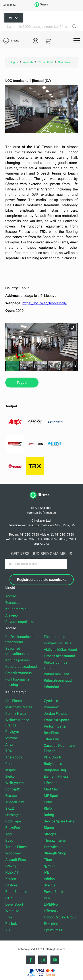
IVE (46, 872)
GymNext (51, 701)
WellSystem (14, 783)
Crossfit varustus (18, 673)
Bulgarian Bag (55, 770)
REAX (48, 808)
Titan (48, 860)
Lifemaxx (51, 911)
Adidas (49, 879)
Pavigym (12, 732)
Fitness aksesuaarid (59, 656)
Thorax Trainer (55, 840)
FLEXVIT (12, 872)
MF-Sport (51, 796)
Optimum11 (53, 930)
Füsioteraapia (55, 637)
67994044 (10, 5)
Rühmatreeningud (58, 680)
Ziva (9, 917)
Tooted (11, 596)
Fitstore (11, 885)
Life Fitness (14, 701)
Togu (9, 834)
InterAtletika (53, 847)
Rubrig (49, 815)
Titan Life (51, 739)
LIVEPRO (51, 904)
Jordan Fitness (55, 714)
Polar (48, 802)
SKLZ (10, 808)
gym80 (49, 866)
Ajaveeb (12, 615)
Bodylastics (53, 764)
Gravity (11, 866)
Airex (9, 744)
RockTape (13, 821)
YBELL (11, 930)
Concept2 (13, 789)
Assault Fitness (17, 860)
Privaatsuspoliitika (20, 622)
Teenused (13, 603)
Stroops (50, 834)
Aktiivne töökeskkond (60, 650)
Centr (9, 764)
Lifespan (51, 783)
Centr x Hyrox (16, 714)
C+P (9, 898)
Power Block (53, 892)
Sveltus (50, 885)
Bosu (9, 840)
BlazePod (13, 828)
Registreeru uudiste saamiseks (42, 580)
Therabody (14, 757)
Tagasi (22, 383)
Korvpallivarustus (57, 643)
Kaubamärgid (16, 609)
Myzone (12, 738)
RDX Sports (53, 757)
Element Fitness (56, 776)
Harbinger (13, 815)
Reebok (11, 924)
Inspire (11, 770)
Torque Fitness (17, 847)
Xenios (11, 879)
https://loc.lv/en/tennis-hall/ (44, 303)
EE (35, 41)
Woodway (13, 853)
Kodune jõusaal (17, 660)
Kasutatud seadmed (21, 667)
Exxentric (51, 924)
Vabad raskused (56, 674)
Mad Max (51, 789)
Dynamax (51, 707)
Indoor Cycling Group (60, 917)
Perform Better (55, 726)
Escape (11, 796)
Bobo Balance (16, 892)
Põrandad (51, 687)
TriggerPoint (15, 802)
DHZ (47, 898)
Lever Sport (14, 904)
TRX (9, 751)
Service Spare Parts (59, 821)
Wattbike (12, 911)
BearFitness (53, 733)
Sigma (49, 828)
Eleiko (10, 776)
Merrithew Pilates (19, 707)
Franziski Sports (56, 720)
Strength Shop (55, 853)
